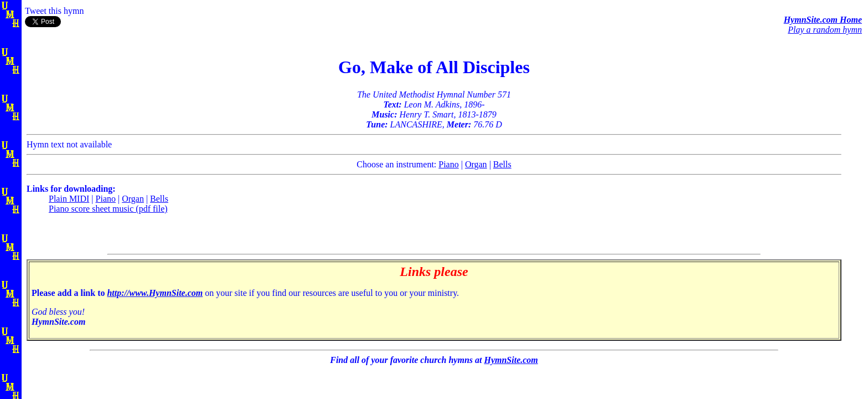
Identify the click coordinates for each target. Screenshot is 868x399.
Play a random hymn (825, 30)
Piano (448, 164)
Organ (476, 164)
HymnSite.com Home (823, 20)
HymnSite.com (511, 360)
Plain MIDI (69, 199)
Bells (502, 164)
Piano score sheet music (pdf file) (108, 209)
